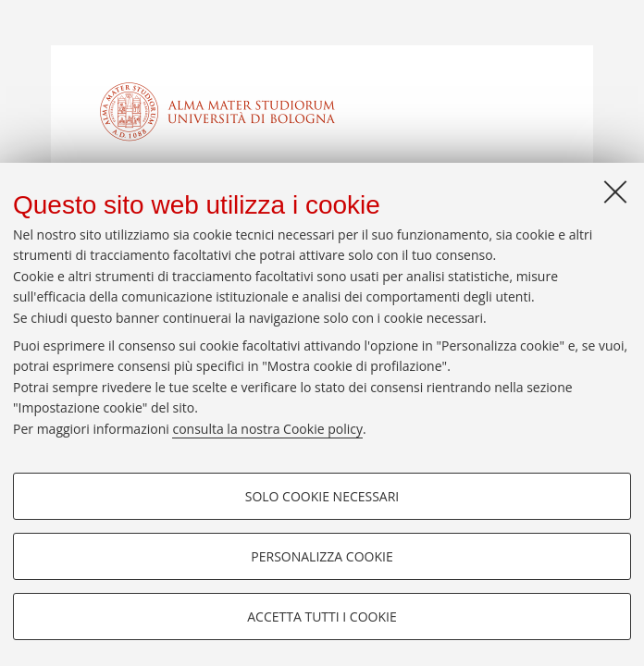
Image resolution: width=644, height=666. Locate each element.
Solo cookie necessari (322, 496)
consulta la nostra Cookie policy (267, 429)
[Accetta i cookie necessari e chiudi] (615, 191)
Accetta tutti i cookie (322, 617)
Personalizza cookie (322, 556)
